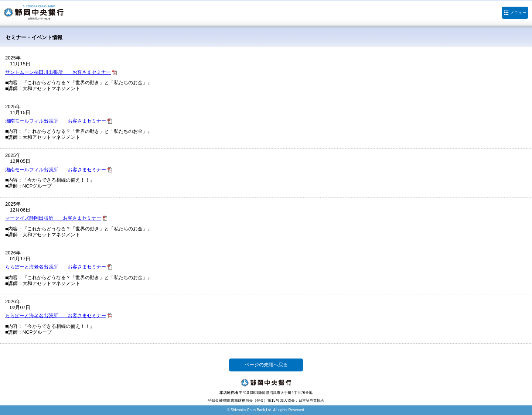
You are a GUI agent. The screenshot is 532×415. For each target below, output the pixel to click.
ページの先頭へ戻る (266, 365)
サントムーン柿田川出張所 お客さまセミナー (58, 72)
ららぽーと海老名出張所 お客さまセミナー (56, 267)
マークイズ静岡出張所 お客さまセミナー (53, 218)
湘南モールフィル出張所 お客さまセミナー (56, 121)
